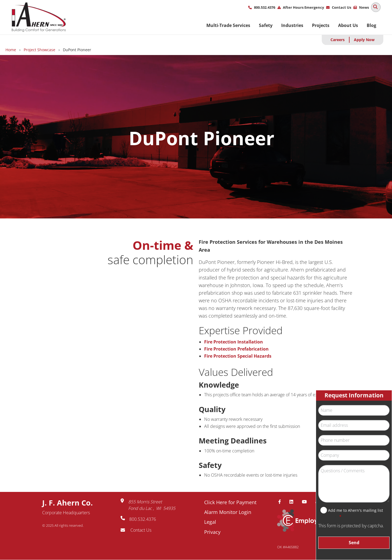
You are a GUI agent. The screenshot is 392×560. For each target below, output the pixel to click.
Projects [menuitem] (321, 25)
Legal (210, 522)
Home (11, 50)
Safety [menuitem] (266, 25)
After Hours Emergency (303, 7)
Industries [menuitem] (292, 25)
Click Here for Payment (230, 502)
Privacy (212, 532)
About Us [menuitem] (348, 25)
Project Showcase (39, 50)
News (364, 7)
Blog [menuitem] (371, 25)
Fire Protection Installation (234, 342)
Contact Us (342, 7)
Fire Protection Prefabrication (236, 349)
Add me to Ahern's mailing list (356, 510)
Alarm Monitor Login (228, 512)
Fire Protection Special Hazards (238, 356)
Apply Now (364, 40)
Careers (338, 40)
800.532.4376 (265, 7)
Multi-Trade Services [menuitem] (228, 25)
